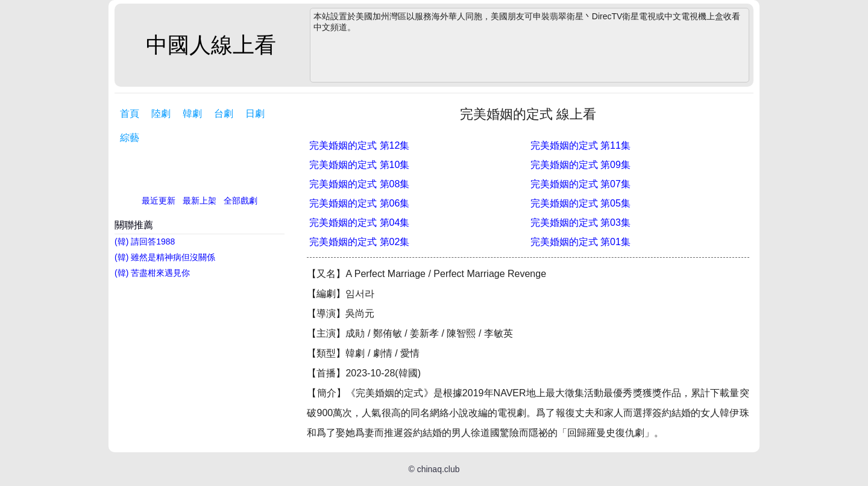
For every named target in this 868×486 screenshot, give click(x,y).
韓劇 (192, 114)
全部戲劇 (241, 201)
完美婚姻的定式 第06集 (359, 203)
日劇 (255, 114)
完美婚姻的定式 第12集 (359, 145)
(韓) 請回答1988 (145, 241)
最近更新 (159, 201)
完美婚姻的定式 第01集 (580, 242)
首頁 (130, 114)
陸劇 (161, 114)
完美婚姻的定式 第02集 (359, 242)
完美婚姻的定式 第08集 (359, 184)
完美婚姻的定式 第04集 (359, 223)
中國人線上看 (211, 45)
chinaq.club (439, 469)
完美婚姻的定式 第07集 (580, 184)
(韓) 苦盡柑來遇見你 (152, 273)
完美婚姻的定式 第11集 (580, 145)
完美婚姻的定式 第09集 (580, 165)
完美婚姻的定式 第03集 (580, 223)
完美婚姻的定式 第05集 (580, 203)
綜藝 (130, 138)
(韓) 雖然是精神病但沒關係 (165, 257)
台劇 (224, 114)
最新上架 (200, 201)
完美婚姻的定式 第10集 (359, 165)
